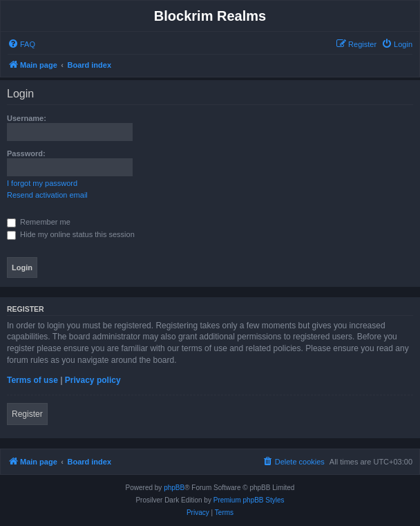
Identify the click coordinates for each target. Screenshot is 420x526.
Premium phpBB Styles (249, 500)
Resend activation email (47, 195)
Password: (26, 153)
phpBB (174, 488)
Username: (27, 118)
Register (27, 414)
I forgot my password (42, 183)
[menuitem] (21, 44)
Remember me (39, 222)
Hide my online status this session (71, 234)
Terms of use (32, 380)
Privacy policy (93, 380)
